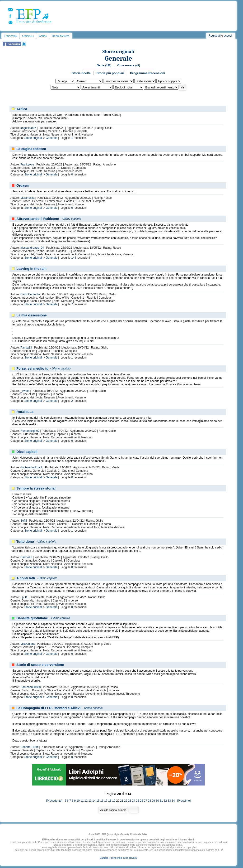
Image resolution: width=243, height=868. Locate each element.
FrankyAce (27, 165)
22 (126, 801)
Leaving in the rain (31, 269)
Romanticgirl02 (30, 431)
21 (122, 801)
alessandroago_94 (32, 248)
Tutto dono (25, 542)
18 (110, 801)
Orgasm (23, 185)
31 (161, 801)
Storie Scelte (81, 73)
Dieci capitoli (27, 452)
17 (106, 801)
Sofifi (24, 521)
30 (157, 801)
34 (173, 801)
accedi (228, 36)
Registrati (215, 36)
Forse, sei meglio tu (32, 369)
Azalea (22, 109)
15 (98, 801)
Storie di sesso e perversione (40, 665)
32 (165, 801)
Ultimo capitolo (72, 219)
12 (86, 801)
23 (129, 801)
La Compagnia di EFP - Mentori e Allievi (48, 708)
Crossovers (129, 65)
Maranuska (27, 198)
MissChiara (28, 644)
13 (90, 801)
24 (133, 801)
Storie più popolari (110, 73)
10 (78, 801)
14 (94, 801)
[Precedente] (55, 801)
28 (149, 801)
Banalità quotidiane (32, 618)
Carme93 (26, 557)
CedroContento (30, 294)
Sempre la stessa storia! (36, 488)
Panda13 (26, 348)
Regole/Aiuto (61, 36)
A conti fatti (26, 578)
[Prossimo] (183, 801)
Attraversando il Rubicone (38, 219)
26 (142, 801)
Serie (104, 65)
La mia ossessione (32, 315)
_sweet (25, 391)
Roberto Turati (29, 747)
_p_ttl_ (25, 597)
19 (114, 801)
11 (82, 801)
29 (153, 801)
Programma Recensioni (147, 73)
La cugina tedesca (31, 149)
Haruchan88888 (30, 687)
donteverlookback (32, 467)
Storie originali (118, 51)
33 (169, 801)
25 (138, 801)
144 (74, 258)
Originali (28, 36)
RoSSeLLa (25, 412)
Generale (118, 58)
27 (145, 801)
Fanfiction (10, 36)
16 (102, 801)
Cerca (43, 36)
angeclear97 (28, 128)
